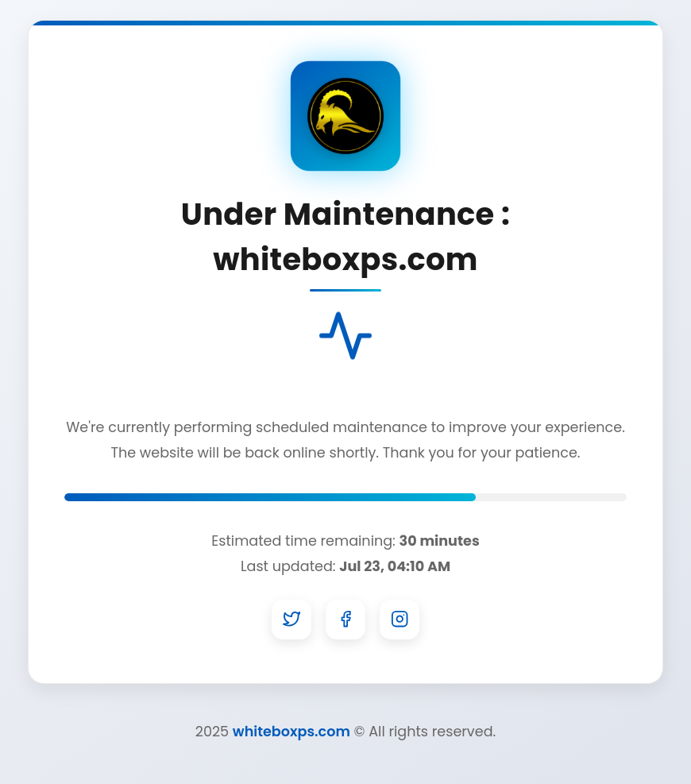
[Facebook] (345, 620)
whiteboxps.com (291, 732)
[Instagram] (400, 620)
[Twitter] (291, 620)
